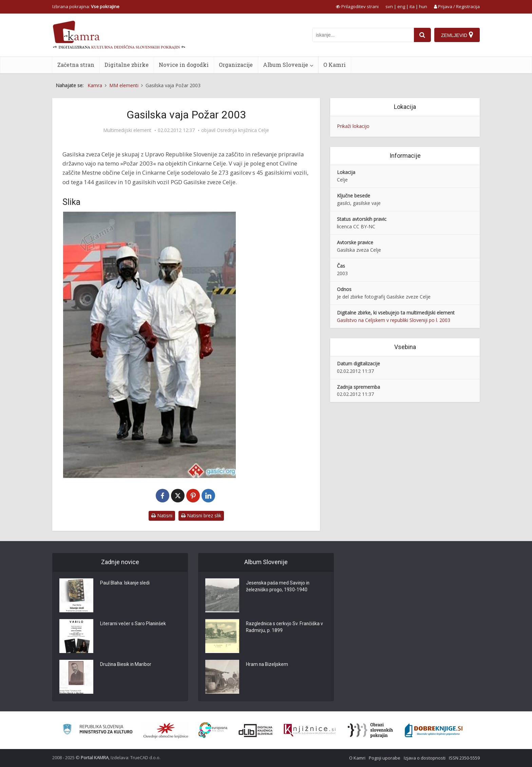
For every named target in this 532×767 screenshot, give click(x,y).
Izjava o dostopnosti (425, 758)
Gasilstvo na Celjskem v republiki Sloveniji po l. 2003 (394, 320)
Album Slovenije (286, 65)
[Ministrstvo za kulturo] (98, 730)
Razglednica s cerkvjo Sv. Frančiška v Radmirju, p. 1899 (285, 628)
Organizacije (236, 65)
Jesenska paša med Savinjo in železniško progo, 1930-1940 (278, 587)
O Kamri (335, 65)
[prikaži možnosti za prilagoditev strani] (357, 6)
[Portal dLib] (256, 730)
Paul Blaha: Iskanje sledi (125, 583)
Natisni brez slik (201, 515)
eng (401, 6)
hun (423, 6)
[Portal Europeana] (213, 730)
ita (412, 6)
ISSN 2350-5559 (464, 758)
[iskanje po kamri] (363, 35)
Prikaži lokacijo (353, 126)
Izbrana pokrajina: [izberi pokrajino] (86, 6)
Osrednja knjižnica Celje (243, 130)
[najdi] (422, 35)
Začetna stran (76, 65)
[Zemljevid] (457, 35)
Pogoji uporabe (385, 758)
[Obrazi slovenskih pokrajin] (370, 730)
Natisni (162, 515)
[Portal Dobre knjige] (434, 730)
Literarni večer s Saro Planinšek (134, 624)
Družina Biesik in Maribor (126, 665)
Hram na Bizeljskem (267, 665)
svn (389, 6)
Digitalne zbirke (127, 65)
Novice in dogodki (184, 65)
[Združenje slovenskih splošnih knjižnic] (310, 730)
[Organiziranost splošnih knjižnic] (166, 730)
